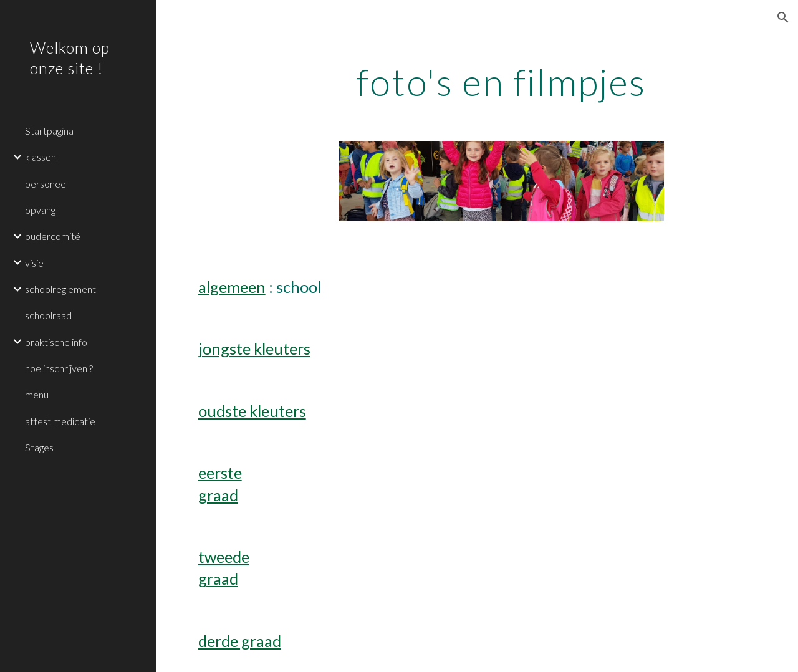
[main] (501, 82)
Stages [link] (39, 447)
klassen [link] (41, 157)
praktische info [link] (56, 342)
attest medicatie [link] (60, 421)
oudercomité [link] (53, 236)
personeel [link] (46, 184)
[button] (783, 17)
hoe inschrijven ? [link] (59, 368)
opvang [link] (40, 210)
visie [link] (34, 263)
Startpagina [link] (49, 131)
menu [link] (37, 394)
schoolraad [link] (48, 315)
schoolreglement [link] (60, 289)
